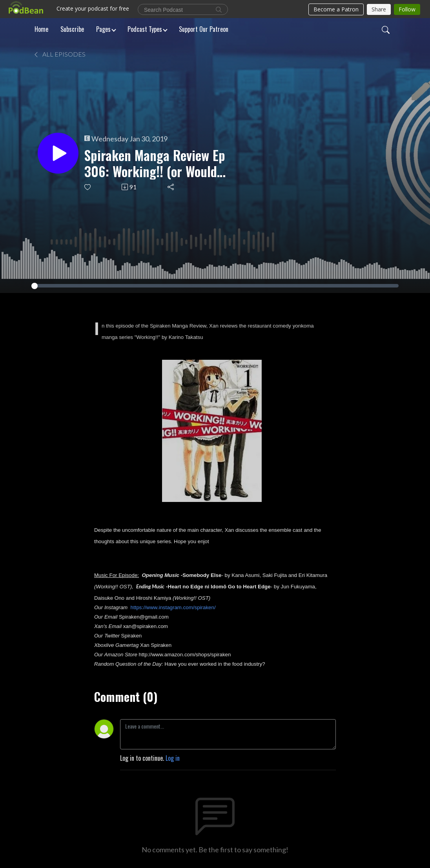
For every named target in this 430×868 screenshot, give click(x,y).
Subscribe (72, 29)
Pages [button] (103, 29)
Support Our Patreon (204, 29)
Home (41, 29)
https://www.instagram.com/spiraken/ (173, 607)
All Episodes (59, 54)
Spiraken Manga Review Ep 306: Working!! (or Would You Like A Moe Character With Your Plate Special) (155, 163)
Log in (173, 758)
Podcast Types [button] (145, 29)
